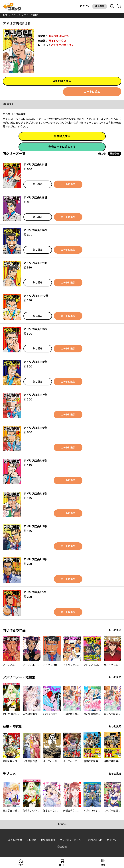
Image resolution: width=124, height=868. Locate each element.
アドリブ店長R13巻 (35, 198)
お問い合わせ (95, 840)
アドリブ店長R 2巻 (35, 559)
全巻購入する (62, 136)
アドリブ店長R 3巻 (35, 526)
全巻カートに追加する (62, 147)
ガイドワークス (57, 41)
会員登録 (100, 6)
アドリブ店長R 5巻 (35, 461)
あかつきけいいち (59, 36)
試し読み (38, 184)
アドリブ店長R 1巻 (35, 592)
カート (62, 865)
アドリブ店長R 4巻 (35, 494)
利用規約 (31, 840)
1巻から (102, 154)
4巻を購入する (62, 81)
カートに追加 (92, 92)
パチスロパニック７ (62, 45)
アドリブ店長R (31, 15)
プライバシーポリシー (72, 840)
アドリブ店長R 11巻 (35, 263)
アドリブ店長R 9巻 (35, 329)
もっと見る (115, 630)
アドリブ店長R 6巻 (35, 428)
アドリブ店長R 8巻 (35, 362)
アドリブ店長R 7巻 (35, 395)
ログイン (85, 6)
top (5, 15)
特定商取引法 (48, 840)
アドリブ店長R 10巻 (36, 296)
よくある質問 (15, 840)
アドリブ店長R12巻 (35, 230)
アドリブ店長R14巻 (35, 165)
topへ (62, 824)
